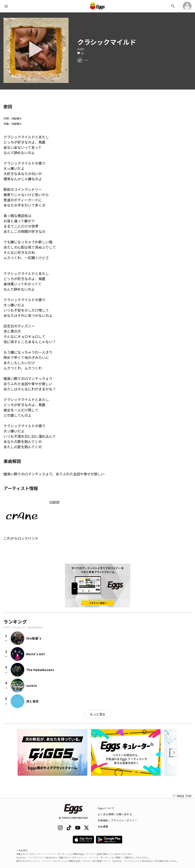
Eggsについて (106, 808)
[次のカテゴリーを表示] (174, 752)
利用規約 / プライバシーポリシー (118, 820)
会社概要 (103, 826)
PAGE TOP (182, 796)
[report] (86, 60)
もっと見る (98, 714)
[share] (80, 60)
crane (81, 49)
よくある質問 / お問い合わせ (115, 814)
